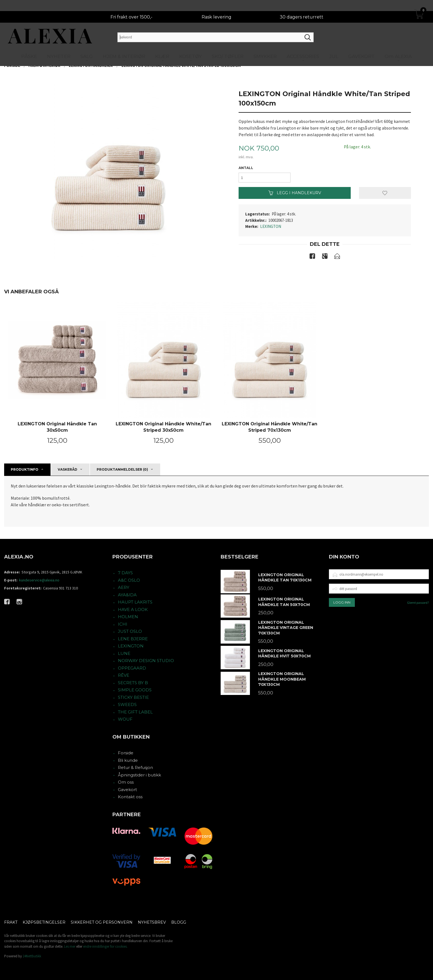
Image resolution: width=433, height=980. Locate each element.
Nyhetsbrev (152, 922)
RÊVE (124, 675)
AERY (124, 587)
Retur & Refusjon (135, 767)
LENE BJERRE (133, 639)
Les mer (70, 946)
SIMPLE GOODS (135, 690)
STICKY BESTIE (133, 697)
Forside (126, 753)
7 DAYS (125, 573)
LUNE (124, 653)
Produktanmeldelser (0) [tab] (122, 469)
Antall (246, 168)
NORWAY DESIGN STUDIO (146, 661)
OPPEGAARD (132, 668)
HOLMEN (128, 617)
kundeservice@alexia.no (39, 580)
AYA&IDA (127, 595)
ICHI (123, 624)
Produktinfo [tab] (25, 469)
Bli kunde (128, 760)
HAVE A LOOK (133, 609)
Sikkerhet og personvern (102, 922)
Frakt (11, 922)
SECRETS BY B (133, 683)
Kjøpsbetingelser (44, 922)
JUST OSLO (130, 631)
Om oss (126, 782)
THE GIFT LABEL (135, 712)
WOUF (125, 719)
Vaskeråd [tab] (68, 469)
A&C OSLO (129, 580)
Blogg (179, 922)
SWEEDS (127, 704)
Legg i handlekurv (295, 193)
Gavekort (127, 790)
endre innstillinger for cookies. (105, 946)
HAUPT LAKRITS (135, 602)
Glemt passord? (418, 603)
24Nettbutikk (32, 956)
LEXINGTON (271, 226)
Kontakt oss (130, 797)
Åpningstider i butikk (139, 775)
